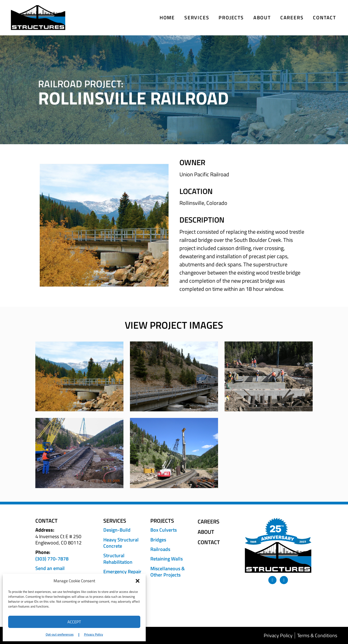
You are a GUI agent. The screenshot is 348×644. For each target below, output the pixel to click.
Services (197, 18)
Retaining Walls (167, 559)
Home (167, 18)
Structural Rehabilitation (118, 559)
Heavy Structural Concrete (121, 543)
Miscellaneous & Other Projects (168, 572)
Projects (231, 18)
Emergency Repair (122, 571)
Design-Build (117, 530)
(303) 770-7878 (52, 559)
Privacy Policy (94, 634)
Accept (74, 622)
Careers (292, 18)
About (262, 18)
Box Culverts (164, 530)
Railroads (160, 549)
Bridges (158, 540)
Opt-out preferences (60, 634)
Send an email (50, 568)
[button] (138, 581)
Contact (324, 18)
